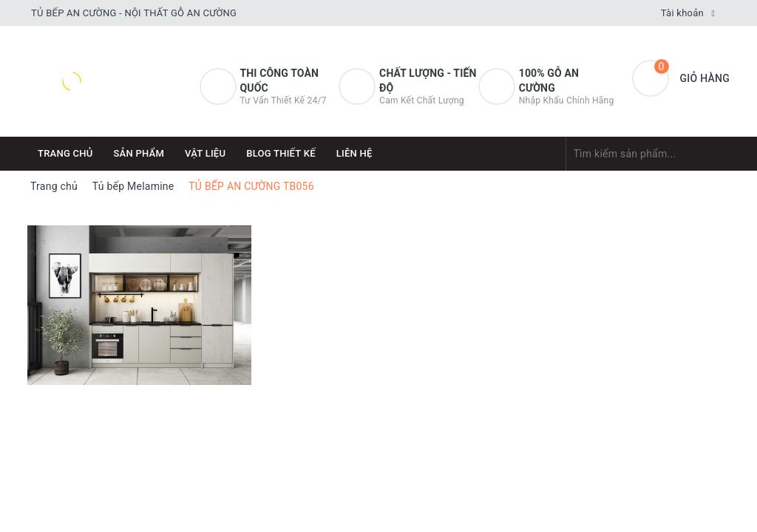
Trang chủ (65, 153)
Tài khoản (682, 13)
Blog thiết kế (281, 153)
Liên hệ (354, 153)
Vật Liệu (205, 153)
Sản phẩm (139, 153)
